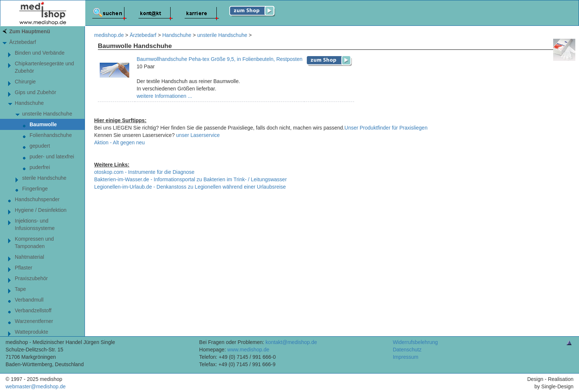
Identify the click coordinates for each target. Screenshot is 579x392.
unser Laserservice (198, 135)
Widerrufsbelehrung (415, 342)
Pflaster (23, 268)
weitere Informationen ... (164, 96)
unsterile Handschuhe (47, 114)
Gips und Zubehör (35, 92)
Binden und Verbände (40, 53)
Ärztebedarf (23, 42)
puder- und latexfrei (52, 157)
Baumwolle (43, 124)
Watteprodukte (32, 332)
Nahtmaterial (29, 257)
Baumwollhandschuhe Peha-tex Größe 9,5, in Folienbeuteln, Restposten (220, 59)
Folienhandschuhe (51, 135)
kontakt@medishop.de (291, 342)
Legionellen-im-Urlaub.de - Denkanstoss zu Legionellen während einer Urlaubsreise (190, 187)
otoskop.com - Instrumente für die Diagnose (144, 172)
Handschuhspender (37, 199)
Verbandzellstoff (33, 310)
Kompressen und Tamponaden (34, 243)
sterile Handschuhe (44, 178)
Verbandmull (29, 300)
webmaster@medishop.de (36, 386)
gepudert (40, 146)
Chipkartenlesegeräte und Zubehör (44, 67)
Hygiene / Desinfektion (41, 210)
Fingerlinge (35, 189)
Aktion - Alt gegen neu (119, 142)
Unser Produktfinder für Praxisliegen (386, 128)
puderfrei (40, 167)
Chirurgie (25, 82)
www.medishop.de (249, 350)
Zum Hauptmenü (30, 31)
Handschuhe (29, 103)
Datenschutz (407, 350)
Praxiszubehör (31, 278)
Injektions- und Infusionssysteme (35, 224)
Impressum (406, 357)
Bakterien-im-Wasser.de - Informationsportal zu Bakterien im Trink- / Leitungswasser (191, 179)
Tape (20, 289)
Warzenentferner (34, 321)
